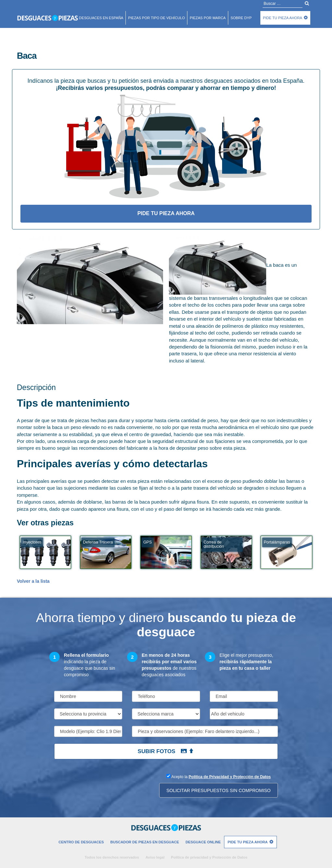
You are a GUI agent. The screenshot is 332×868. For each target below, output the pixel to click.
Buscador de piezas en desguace (145, 842)
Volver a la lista (33, 581)
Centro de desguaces (81, 842)
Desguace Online (203, 842)
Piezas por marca (208, 18)
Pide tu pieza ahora (283, 18)
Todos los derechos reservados (112, 857)
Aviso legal (155, 857)
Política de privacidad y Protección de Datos (209, 857)
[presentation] (103, 785)
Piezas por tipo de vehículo (156, 18)
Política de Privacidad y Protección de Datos (230, 777)
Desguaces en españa (101, 18)
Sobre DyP (241, 18)
